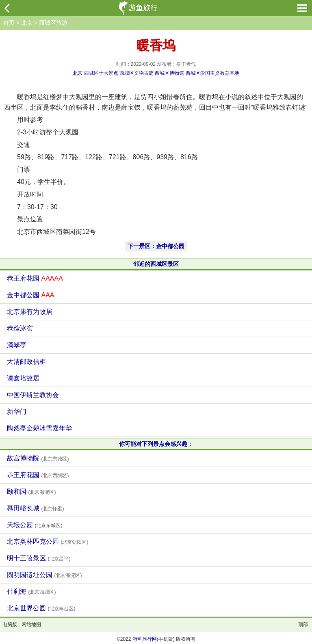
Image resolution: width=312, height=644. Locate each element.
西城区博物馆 (169, 73)
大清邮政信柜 (26, 362)
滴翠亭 (17, 345)
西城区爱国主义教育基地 (212, 73)
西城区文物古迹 (136, 73)
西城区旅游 (53, 23)
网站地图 (31, 625)
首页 (9, 23)
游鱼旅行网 (145, 639)
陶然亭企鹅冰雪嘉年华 (39, 428)
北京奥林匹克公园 (48, 541)
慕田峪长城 (35, 508)
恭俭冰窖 (20, 328)
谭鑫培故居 (23, 378)
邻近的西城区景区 (156, 264)
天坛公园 (35, 525)
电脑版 (10, 625)
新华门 (17, 412)
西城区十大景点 (101, 73)
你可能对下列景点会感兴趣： (156, 444)
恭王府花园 (35, 278)
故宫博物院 (38, 458)
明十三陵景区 (39, 558)
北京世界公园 (41, 608)
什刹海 (31, 591)
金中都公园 (30, 295)
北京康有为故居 (30, 312)
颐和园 (31, 492)
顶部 (303, 625)
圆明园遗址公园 (44, 575)
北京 (27, 23)
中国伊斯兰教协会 (33, 395)
